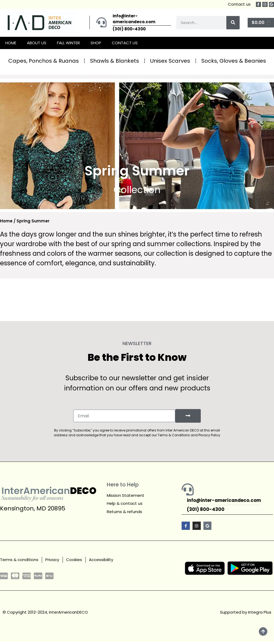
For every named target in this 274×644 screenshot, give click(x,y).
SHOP (96, 43)
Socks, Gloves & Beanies (234, 61)
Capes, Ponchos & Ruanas (44, 61)
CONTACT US (125, 43)
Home (6, 221)
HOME (11, 43)
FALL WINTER (68, 43)
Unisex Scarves (170, 61)
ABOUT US (37, 43)
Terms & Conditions (174, 435)
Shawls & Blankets (114, 61)
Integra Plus (260, 612)
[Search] (233, 23)
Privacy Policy (209, 435)
